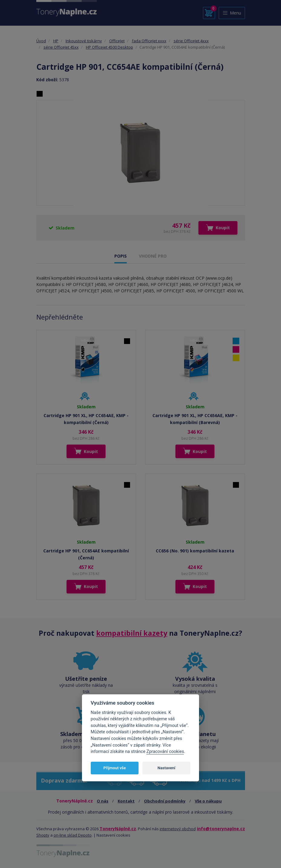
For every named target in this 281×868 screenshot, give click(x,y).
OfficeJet (117, 41)
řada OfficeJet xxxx (149, 41)
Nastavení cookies (113, 835)
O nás (103, 801)
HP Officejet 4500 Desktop (109, 47)
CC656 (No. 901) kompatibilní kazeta (195, 551)
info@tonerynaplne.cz (221, 829)
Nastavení (167, 768)
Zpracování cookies (165, 752)
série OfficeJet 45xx (61, 47)
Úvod (41, 41)
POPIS (121, 256)
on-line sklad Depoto (73, 835)
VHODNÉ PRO (153, 256)
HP (56, 41)
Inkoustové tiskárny (84, 41)
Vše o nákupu (208, 801)
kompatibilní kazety (132, 633)
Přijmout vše (115, 768)
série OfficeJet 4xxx (191, 41)
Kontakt (126, 801)
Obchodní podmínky (165, 801)
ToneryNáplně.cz (118, 829)
